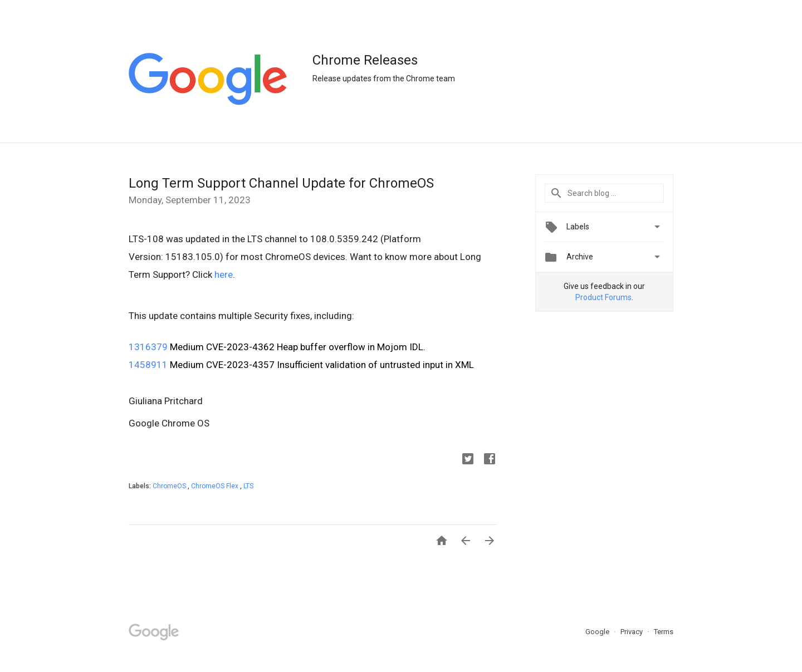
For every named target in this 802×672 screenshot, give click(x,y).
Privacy (632, 632)
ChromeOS (170, 486)
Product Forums (603, 297)
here (224, 274)
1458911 (148, 365)
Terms (664, 632)
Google (598, 632)
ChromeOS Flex (216, 486)
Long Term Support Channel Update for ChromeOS (281, 183)
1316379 (148, 347)
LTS (248, 486)
